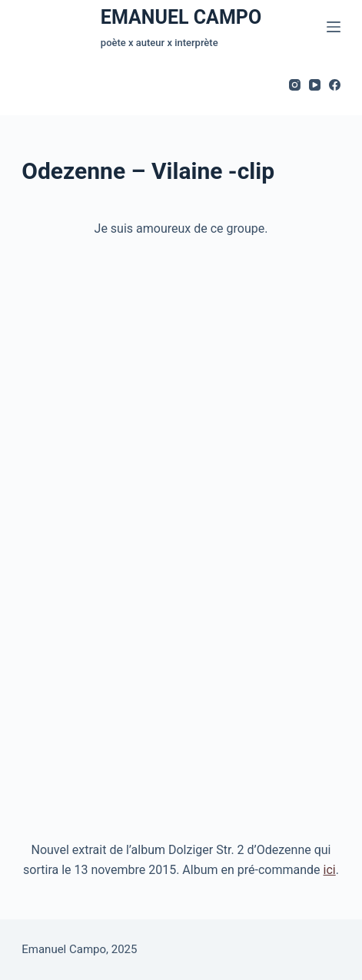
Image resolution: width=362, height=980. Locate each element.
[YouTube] (315, 85)
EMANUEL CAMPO (181, 17)
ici (330, 870)
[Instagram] (295, 85)
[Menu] (334, 27)
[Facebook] (335, 85)
